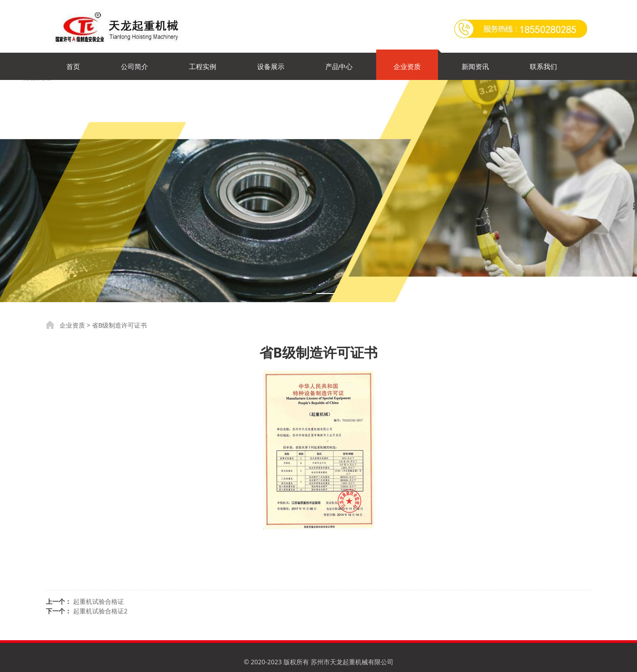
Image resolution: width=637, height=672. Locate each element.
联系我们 (543, 66)
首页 (73, 66)
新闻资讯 (475, 66)
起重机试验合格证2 (100, 611)
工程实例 (203, 66)
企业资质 (407, 66)
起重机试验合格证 (99, 601)
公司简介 (134, 66)
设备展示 (271, 66)
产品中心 (339, 66)
